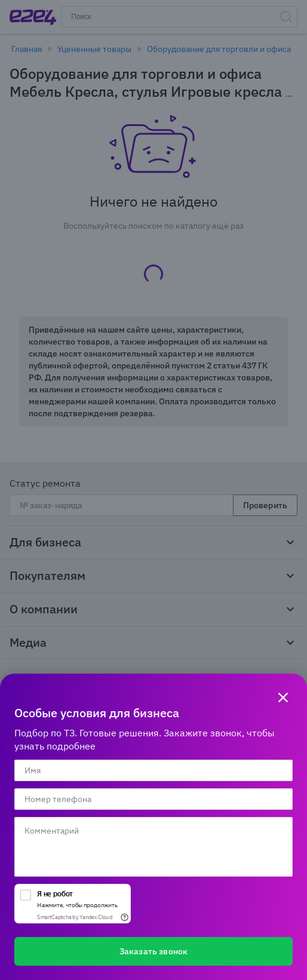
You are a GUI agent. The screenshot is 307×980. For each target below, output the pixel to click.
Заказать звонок (153, 951)
